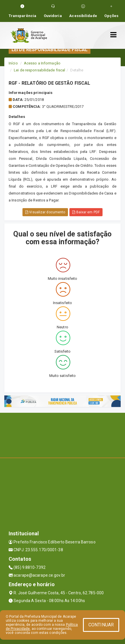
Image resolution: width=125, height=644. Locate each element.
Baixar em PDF (86, 212)
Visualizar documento (45, 212)
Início (13, 63)
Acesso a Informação (42, 63)
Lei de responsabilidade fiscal (39, 70)
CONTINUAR (101, 625)
